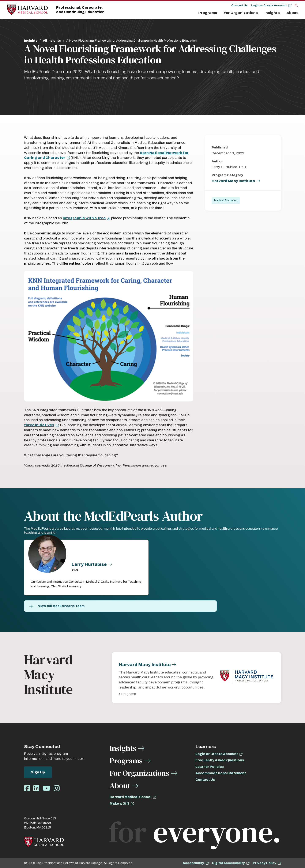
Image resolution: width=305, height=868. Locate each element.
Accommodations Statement (221, 773)
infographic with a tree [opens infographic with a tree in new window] (84, 218)
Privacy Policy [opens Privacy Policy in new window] (265, 863)
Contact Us (239, 5)
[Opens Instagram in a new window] (57, 788)
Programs (208, 13)
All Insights (52, 41)
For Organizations (241, 13)
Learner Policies (210, 767)
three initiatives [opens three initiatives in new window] (39, 425)
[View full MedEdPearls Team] (120, 606)
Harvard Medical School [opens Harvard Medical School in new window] (131, 797)
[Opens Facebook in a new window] (27, 788)
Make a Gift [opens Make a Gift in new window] (119, 803)
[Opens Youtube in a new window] (46, 788)
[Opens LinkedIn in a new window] (36, 788)
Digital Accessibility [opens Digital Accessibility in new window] (228, 863)
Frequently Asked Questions (220, 760)
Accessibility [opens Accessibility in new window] (193, 863)
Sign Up (38, 772)
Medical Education (226, 200)
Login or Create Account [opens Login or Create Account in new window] (217, 754)
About (292, 13)
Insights (272, 13)
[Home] (27, 10)
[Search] (296, 5)
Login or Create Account (269, 5)
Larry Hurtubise (89, 564)
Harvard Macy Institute (233, 181)
